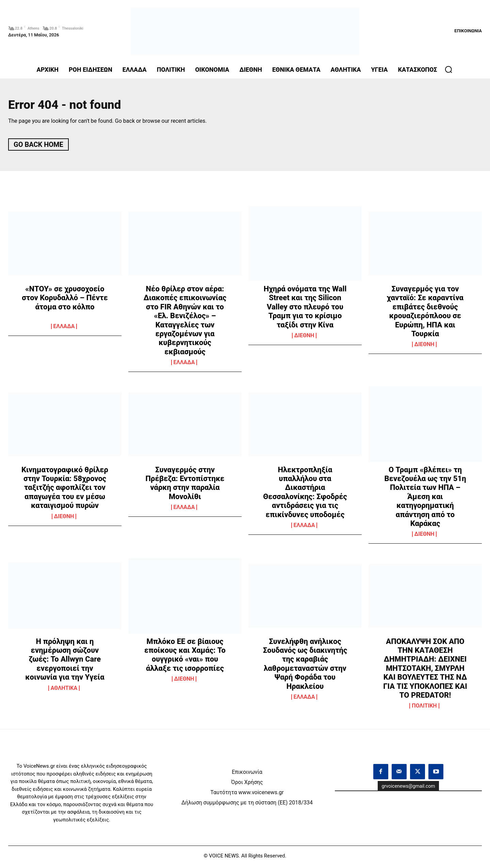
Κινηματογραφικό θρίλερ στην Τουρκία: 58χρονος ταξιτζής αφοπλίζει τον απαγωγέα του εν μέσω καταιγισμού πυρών (65, 490)
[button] (448, 69)
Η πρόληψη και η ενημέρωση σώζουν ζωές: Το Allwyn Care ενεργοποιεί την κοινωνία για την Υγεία (65, 662)
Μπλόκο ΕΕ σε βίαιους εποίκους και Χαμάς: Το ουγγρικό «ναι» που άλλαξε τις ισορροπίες (185, 657)
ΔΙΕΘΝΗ (304, 338)
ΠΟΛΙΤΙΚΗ (424, 708)
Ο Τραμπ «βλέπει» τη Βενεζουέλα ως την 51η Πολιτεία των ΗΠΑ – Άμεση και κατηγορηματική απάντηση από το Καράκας (425, 499)
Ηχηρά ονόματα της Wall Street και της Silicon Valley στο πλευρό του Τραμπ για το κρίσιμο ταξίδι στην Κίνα (305, 309)
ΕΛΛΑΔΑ (64, 329)
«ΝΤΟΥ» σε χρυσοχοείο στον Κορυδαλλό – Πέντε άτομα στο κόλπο (65, 300)
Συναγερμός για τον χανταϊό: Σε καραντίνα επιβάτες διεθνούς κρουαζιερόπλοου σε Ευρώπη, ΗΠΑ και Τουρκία (425, 314)
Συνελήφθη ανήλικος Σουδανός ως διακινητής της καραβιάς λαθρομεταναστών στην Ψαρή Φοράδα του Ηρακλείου (305, 666)
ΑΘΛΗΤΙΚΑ (64, 691)
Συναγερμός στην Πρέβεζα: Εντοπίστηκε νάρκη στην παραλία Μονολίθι (185, 485)
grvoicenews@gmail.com (409, 788)
